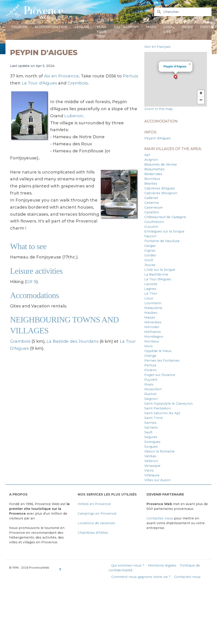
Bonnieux (152, 179)
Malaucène (153, 308)
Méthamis (153, 332)
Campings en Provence (97, 514)
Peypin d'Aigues (175, 66)
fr (162, 3)
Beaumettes (154, 169)
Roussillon (153, 389)
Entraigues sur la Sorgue (164, 231)
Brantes (151, 184)
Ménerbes (153, 322)
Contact (209, 27)
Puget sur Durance (160, 375)
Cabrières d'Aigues (160, 188)
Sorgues (151, 447)
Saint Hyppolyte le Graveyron (168, 404)
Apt (147, 155)
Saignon (151, 399)
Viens (149, 470)
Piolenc (151, 370)
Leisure (82, 27)
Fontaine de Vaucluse (162, 241)
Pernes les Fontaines (162, 360)
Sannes (150, 423)
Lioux (149, 298)
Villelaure (152, 475)
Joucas (150, 265)
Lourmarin (153, 303)
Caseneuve (153, 207)
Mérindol (152, 327)
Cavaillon (152, 212)
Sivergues (152, 442)
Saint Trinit (154, 418)
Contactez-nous (160, 518)
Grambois (78, 83)
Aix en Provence (61, 76)
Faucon (150, 236)
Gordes (150, 255)
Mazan (150, 317)
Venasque (152, 466)
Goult (149, 260)
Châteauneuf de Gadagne (165, 217)
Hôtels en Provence (94, 504)
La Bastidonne (156, 274)
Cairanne (152, 203)
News (187, 27)
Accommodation (51, 27)
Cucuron (151, 227)
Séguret (151, 437)
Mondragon (154, 337)
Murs (149, 346)
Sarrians (151, 427)
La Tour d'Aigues (39, 83)
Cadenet (151, 198)
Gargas (150, 246)
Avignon (151, 160)
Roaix (149, 384)
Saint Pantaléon (158, 408)
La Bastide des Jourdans (72, 341)
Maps (151, 27)
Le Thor (151, 294)
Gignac (150, 250)
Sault (148, 432)
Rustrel (150, 394)
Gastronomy (126, 27)
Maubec (151, 313)
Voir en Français (157, 47)
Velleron (151, 461)
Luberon (74, 116)
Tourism (19, 27)
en (156, 3)
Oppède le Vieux (158, 351)
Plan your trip (102, 32)
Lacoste (151, 284)
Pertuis (130, 76)
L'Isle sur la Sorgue (160, 270)
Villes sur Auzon (158, 480)
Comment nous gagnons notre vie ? (141, 577)
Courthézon (154, 222)
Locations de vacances (96, 523)
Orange (150, 356)
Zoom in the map (159, 109)
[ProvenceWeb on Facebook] (83, 569)
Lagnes (150, 289)
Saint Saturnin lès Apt (162, 413)
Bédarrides (153, 174)
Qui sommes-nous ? (128, 565)
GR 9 (31, 282)
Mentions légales (162, 565)
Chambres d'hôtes (93, 533)
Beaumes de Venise (161, 164)
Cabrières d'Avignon (161, 193)
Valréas (150, 456)
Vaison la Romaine (159, 451)
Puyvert (151, 380)
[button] (176, 77)
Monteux (152, 341)
